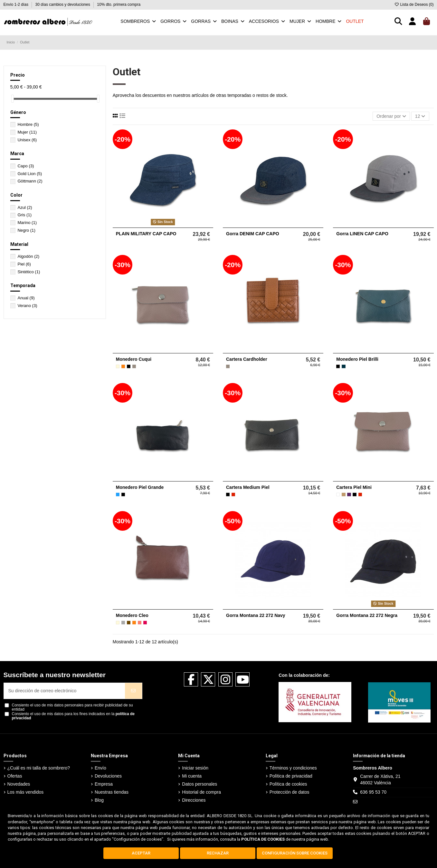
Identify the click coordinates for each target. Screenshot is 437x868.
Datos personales (199, 784)
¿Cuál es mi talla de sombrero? (39, 768)
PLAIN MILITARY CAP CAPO (146, 234)
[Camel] (343, 495)
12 (420, 116)
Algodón (28, 256)
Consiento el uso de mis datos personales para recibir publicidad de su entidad (72, 707)
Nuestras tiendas (112, 792)
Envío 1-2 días (17, 5)
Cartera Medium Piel (248, 487)
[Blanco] (338, 495)
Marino (27, 223)
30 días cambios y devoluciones (63, 5)
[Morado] (349, 495)
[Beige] (118, 366)
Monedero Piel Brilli (357, 359)
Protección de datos (290, 792)
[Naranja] (123, 366)
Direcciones (194, 800)
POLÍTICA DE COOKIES (263, 839)
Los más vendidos (26, 792)
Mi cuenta (192, 776)
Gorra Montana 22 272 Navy (256, 615)
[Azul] (118, 495)
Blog (99, 800)
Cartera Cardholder (247, 359)
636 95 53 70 (373, 792)
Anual (26, 298)
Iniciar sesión (195, 768)
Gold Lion (30, 174)
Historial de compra (201, 792)
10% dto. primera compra (119, 5)
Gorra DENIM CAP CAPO (253, 234)
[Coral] (140, 623)
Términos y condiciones (293, 768)
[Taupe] (134, 366)
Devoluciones (108, 776)
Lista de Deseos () (414, 5)
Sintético (29, 272)
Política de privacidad (291, 776)
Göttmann (30, 181)
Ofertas (15, 776)
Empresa (104, 784)
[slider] (13, 99)
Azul (25, 207)
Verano (27, 306)
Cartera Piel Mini (354, 487)
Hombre (28, 124)
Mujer (27, 132)
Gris (24, 215)
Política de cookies (288, 784)
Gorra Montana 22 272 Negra (367, 615)
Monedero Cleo (132, 615)
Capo (26, 166)
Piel (24, 264)
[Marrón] (129, 623)
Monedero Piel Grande (140, 487)
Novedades (19, 784)
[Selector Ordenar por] (391, 116)
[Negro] (129, 366)
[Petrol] (343, 366)
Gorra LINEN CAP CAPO (362, 234)
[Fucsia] (145, 623)
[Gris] (123, 623)
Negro (26, 230)
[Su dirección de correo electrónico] (65, 691)
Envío (100, 768)
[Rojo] (233, 495)
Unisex (27, 140)
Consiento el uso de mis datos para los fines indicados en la (73, 716)
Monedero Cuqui (134, 359)
